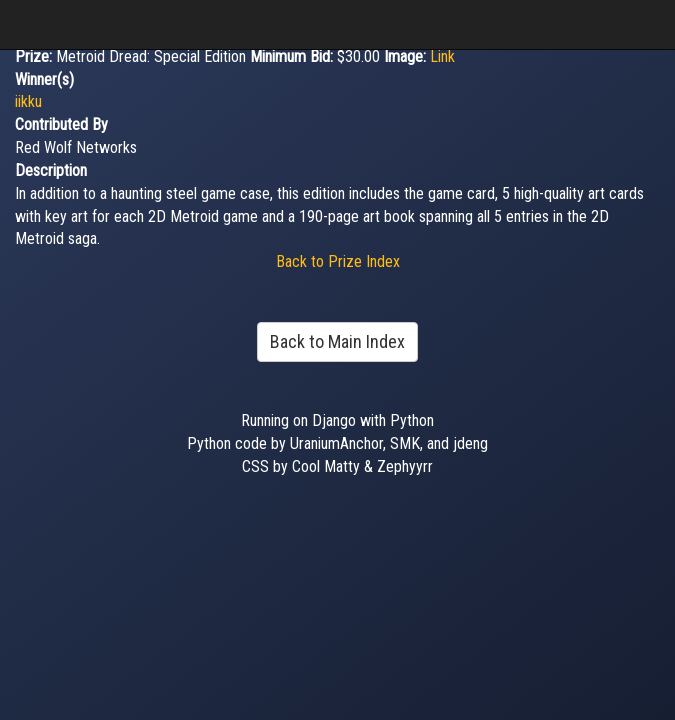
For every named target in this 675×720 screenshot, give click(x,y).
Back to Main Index (337, 341)
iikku (28, 101)
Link (442, 56)
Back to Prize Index (338, 261)
